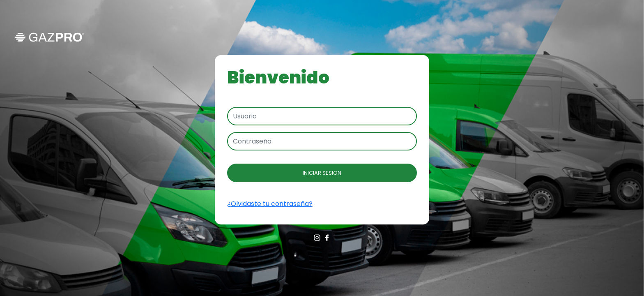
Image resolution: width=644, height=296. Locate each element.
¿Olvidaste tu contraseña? (270, 204)
